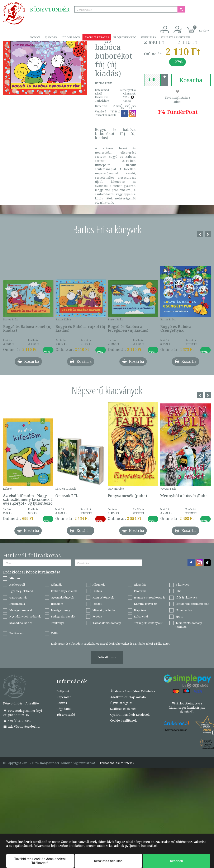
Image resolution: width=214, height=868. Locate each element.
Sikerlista (148, 37)
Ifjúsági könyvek (186, 597)
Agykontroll (17, 585)
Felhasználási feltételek (117, 763)
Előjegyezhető (125, 37)
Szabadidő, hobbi (21, 623)
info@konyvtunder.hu (21, 726)
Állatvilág (140, 585)
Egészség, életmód (21, 591)
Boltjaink (63, 691)
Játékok (97, 604)
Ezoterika (140, 591)
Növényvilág (184, 610)
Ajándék (51, 37)
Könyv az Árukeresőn (176, 730)
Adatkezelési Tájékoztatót (153, 644)
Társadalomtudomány (107, 623)
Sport (179, 616)
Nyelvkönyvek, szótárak (25, 616)
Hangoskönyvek (103, 597)
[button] (199, 28)
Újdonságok (71, 37)
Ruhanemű (141, 616)
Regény (97, 616)
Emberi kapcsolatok (64, 591)
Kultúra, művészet (146, 604)
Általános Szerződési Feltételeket (108, 644)
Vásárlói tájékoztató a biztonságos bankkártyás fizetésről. (187, 707)
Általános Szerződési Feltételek (133, 691)
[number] (152, 80)
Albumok (99, 585)
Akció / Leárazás (97, 37)
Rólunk (62, 703)
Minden (15, 578)
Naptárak (140, 610)
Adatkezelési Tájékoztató (128, 697)
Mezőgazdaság (61, 610)
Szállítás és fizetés (175, 37)
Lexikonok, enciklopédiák (192, 604)
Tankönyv (58, 623)
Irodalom (57, 604)
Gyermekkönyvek (62, 597)
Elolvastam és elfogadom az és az (110, 644)
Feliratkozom (107, 657)
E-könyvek (182, 585)
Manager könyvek (21, 610)
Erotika (97, 591)
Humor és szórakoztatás (150, 597)
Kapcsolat (38, 46)
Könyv (35, 37)
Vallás (55, 633)
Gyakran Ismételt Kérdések (130, 715)
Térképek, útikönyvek (148, 623)
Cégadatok (64, 709)
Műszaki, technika (104, 610)
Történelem (17, 633)
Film (179, 591)
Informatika (17, 604)
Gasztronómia (18, 597)
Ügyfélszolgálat (121, 703)
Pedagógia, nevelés (63, 616)
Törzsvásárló (61, 46)
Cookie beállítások (123, 720)
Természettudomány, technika (189, 625)
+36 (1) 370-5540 (17, 721)
